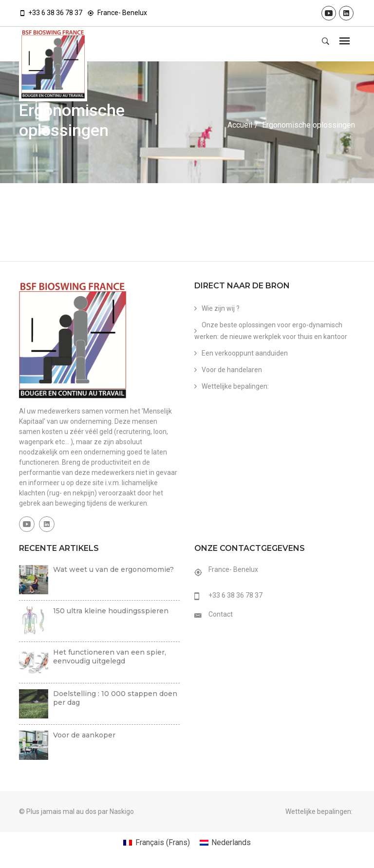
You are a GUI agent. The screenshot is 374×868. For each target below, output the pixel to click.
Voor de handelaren (232, 370)
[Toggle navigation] (345, 42)
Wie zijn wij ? (221, 308)
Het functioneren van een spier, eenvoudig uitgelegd (110, 657)
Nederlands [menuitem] (231, 842)
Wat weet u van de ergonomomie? (113, 569)
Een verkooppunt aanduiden (245, 353)
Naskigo (122, 811)
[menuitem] (156, 843)
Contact (221, 614)
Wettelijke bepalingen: (235, 386)
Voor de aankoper (84, 735)
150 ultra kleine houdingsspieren (111, 611)
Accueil (240, 125)
